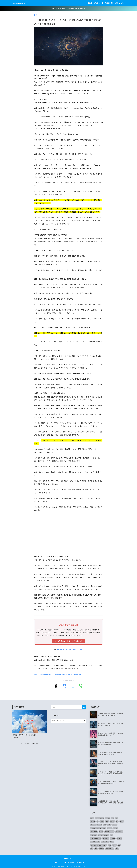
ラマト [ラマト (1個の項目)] (112, 842)
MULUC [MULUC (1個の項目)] (112, 821)
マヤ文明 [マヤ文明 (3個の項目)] (113, 838)
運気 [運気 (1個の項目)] (96, 849)
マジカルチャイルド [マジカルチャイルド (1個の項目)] (96, 838)
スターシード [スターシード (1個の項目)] (119, 831)
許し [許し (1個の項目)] (92, 849)
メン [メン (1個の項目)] (98, 842)
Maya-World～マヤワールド (28, 3)
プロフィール (99, 3)
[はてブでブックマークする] (73, 686)
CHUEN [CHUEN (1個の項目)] (108, 818)
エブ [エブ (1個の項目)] (105, 825)
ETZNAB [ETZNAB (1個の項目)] (93, 821)
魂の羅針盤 (109, 3)
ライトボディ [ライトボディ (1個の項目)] (105, 842)
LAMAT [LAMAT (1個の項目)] (102, 821)
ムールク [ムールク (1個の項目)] (93, 842)
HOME (90, 3)
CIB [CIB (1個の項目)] (113, 818)
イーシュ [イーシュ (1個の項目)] (93, 825)
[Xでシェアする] (56, 686)
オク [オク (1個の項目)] (109, 825)
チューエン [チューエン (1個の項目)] (93, 835)
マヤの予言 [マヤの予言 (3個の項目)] (106, 838)
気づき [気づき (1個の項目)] (114, 845)
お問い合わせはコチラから (30, 743)
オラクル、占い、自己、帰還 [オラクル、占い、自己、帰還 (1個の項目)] (98, 828)
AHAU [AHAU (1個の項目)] (92, 818)
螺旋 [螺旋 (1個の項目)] (119, 845)
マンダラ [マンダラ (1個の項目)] (119, 838)
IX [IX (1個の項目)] (97, 821)
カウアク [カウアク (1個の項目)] (110, 828)
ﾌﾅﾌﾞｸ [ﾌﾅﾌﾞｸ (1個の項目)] (117, 849)
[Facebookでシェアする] (64, 686)
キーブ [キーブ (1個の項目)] (101, 831)
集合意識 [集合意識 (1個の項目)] (101, 849)
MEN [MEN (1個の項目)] (107, 821)
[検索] (84, 707)
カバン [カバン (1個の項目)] (116, 828)
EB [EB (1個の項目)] (116, 818)
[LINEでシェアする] (81, 686)
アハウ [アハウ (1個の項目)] (122, 821)
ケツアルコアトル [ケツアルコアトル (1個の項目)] (109, 831)
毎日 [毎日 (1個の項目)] (110, 845)
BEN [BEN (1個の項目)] (97, 818)
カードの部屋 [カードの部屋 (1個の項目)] (94, 831)
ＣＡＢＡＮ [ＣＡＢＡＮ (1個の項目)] (110, 849)
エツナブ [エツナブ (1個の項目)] (99, 825)
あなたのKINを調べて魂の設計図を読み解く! (68, 8)
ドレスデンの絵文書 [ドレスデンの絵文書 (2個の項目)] (103, 835)
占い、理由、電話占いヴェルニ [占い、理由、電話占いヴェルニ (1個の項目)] (98, 845)
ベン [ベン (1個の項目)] (112, 835)
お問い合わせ (119, 3)
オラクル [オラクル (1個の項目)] (114, 825)
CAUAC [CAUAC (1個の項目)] (102, 818)
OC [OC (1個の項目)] (117, 821)
